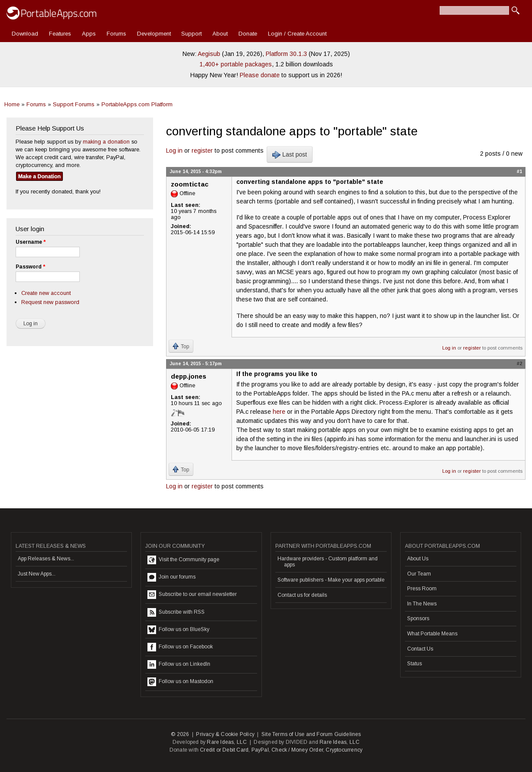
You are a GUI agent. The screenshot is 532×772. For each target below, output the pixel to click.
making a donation (106, 142)
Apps (89, 34)
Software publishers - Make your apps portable (331, 580)
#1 (519, 171)
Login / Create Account (297, 34)
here (279, 412)
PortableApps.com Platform (137, 104)
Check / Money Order (297, 750)
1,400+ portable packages (236, 64)
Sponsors (418, 618)
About (220, 34)
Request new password (50, 302)
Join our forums (171, 577)
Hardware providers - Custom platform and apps (328, 562)
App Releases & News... (46, 559)
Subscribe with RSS (176, 612)
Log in (174, 150)
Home (12, 104)
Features (60, 34)
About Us (418, 559)
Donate (248, 34)
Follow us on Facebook (180, 647)
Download (25, 34)
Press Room (422, 589)
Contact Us (420, 649)
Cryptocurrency (344, 750)
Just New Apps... (37, 574)
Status (415, 664)
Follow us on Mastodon (180, 682)
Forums (116, 34)
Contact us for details (302, 595)
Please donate (260, 75)
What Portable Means (432, 634)
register (202, 150)
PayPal (260, 750)
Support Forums (74, 104)
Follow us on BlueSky (178, 630)
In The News (422, 604)
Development (154, 34)
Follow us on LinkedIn (179, 664)
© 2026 (180, 734)
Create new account (46, 293)
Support (191, 34)
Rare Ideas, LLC (227, 742)
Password (30, 267)
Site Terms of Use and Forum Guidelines (311, 734)
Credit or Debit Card (224, 750)
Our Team (419, 574)
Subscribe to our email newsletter (192, 595)
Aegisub (209, 54)
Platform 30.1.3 (286, 54)
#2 (519, 363)
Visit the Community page (183, 560)
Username (31, 242)
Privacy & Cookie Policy (225, 734)
